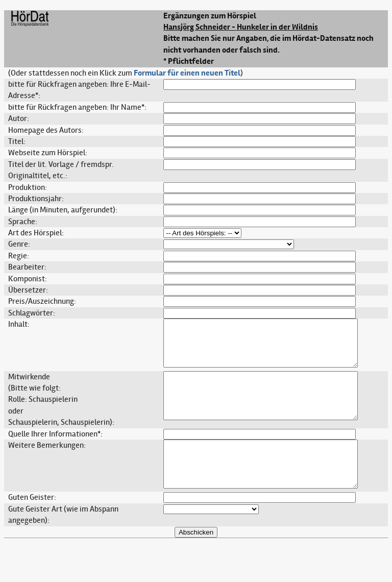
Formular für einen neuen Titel (187, 73)
